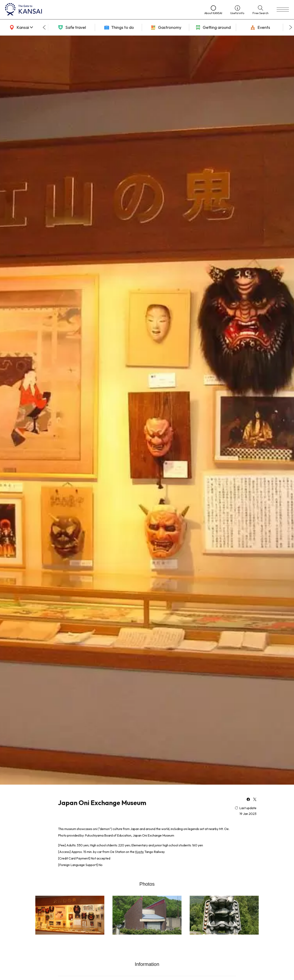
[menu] (283, 10)
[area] (20, 27)
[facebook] (248, 800)
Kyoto (139, 852)
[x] (255, 800)
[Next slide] (291, 27)
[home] (101, 10)
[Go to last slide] (44, 27)
